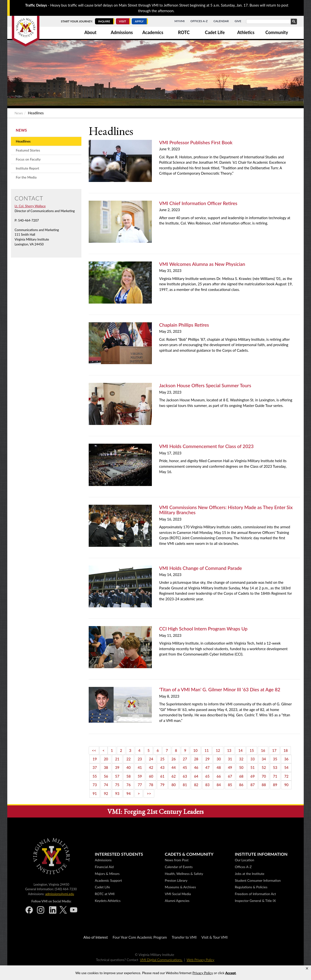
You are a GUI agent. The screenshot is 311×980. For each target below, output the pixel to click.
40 (128, 767)
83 (207, 785)
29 (207, 759)
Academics (153, 32)
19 (95, 759)
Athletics (246, 32)
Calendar (221, 21)
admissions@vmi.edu (60, 894)
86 (241, 785)
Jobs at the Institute (249, 874)
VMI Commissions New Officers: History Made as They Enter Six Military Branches (226, 510)
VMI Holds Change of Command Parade (201, 568)
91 (95, 793)
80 (174, 785)
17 (274, 750)
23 (140, 759)
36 (286, 759)
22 (128, 759)
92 (106, 793)
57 (117, 776)
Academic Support (108, 880)
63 (185, 776)
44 (174, 767)
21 (117, 759)
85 (230, 785)
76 (128, 785)
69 (253, 776)
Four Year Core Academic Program (140, 937)
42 (151, 767)
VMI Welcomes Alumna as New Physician (202, 264)
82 (196, 785)
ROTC (184, 32)
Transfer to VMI (184, 937)
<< (94, 750)
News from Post (177, 860)
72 (286, 776)
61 (162, 776)
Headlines (23, 141)
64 (196, 776)
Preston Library (176, 880)
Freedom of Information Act (255, 894)
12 (218, 750)
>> (149, 793)
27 (185, 759)
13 (229, 750)
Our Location (244, 860)
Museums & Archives (180, 887)
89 (275, 785)
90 (286, 785)
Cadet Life (215, 32)
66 (219, 776)
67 (230, 776)
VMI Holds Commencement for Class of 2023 (206, 446)
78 (151, 785)
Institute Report (27, 168)
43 (162, 767)
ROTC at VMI (105, 894)
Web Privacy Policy (200, 960)
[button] (307, 969)
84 (219, 785)
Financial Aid (104, 867)
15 (252, 750)
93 (117, 793)
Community (277, 32)
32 (241, 759)
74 (106, 785)
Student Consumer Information (258, 880)
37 (95, 767)
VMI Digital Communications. (161, 960)
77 (140, 785)
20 (106, 759)
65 (207, 776)
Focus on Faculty (28, 159)
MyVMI (180, 21)
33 (253, 759)
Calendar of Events (179, 867)
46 (196, 767)
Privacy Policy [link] (203, 973)
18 (286, 750)
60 (151, 776)
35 (275, 759)
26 (174, 759)
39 (117, 767)
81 (185, 785)
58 (128, 776)
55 (95, 776)
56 (106, 776)
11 (207, 750)
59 (140, 776)
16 (263, 750)
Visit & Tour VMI (215, 937)
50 (241, 767)
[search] (271, 22)
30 (219, 759)
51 (253, 767)
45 (185, 767)
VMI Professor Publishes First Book (196, 142)
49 (230, 767)
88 (264, 785)
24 (151, 759)
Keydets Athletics (108, 901)
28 (196, 759)
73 (95, 785)
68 (241, 776)
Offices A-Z (199, 21)
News (19, 113)
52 (264, 767)
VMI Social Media (178, 894)
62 (174, 776)
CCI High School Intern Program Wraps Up (203, 629)
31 (230, 759)
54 (286, 767)
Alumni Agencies (177, 901)
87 (253, 785)
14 (240, 750)
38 (106, 767)
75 (117, 785)
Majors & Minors (107, 874)
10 (195, 750)
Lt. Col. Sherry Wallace (30, 206)
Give (238, 21)
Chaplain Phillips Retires (184, 325)
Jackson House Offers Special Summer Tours (205, 385)
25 (162, 759)
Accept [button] (230, 973)
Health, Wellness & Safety (184, 874)
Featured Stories (28, 150)
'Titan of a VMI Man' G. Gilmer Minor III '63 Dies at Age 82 (220, 689)
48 (219, 767)
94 (128, 793)
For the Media (26, 177)
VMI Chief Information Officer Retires (198, 203)
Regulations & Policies (251, 887)
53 (275, 767)
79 (162, 785)
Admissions (122, 32)
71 (275, 776)
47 (207, 767)
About (90, 32)
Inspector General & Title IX (255, 901)
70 (264, 776)
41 (140, 767)
